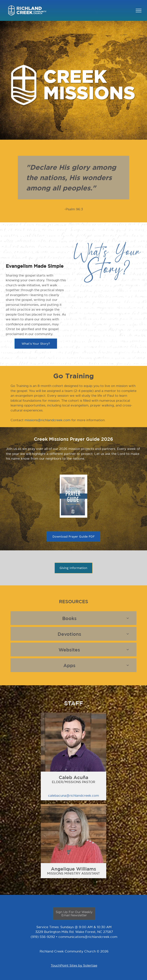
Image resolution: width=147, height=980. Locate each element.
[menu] (139, 11)
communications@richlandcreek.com (88, 937)
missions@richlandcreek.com (47, 420)
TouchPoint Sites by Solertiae (74, 965)
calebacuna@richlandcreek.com (73, 795)
